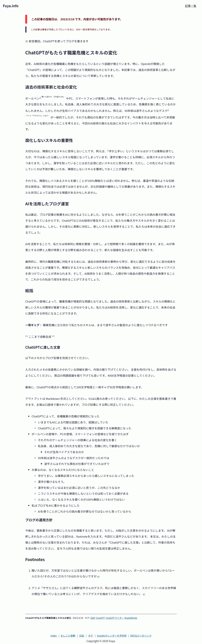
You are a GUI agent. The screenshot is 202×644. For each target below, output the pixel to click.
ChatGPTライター (115, 618)
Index (54, 636)
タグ (91, 636)
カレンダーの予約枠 (112, 636)
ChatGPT (100, 618)
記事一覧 (191, 6)
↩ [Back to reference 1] (98, 576)
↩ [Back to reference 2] (144, 594)
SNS (141, 636)
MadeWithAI (131, 618)
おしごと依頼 (68, 636)
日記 (93, 618)
